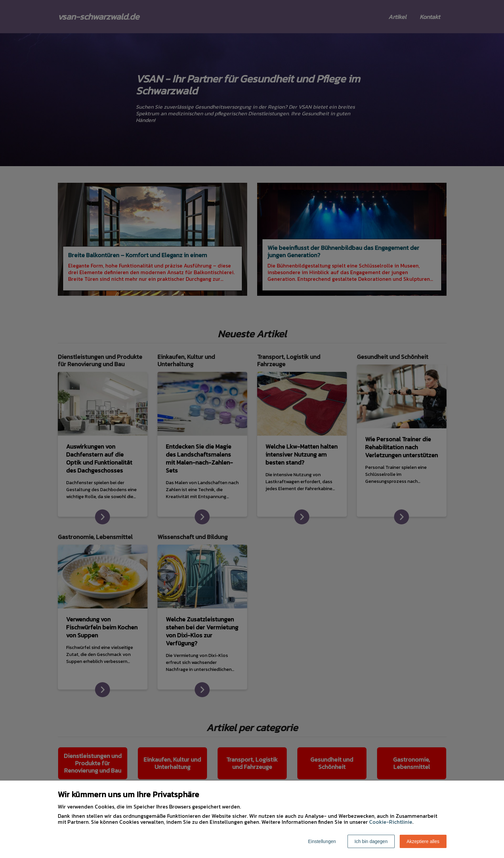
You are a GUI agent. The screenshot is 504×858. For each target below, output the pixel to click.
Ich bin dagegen (371, 841)
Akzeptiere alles (423, 841)
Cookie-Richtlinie (391, 822)
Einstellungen (322, 841)
